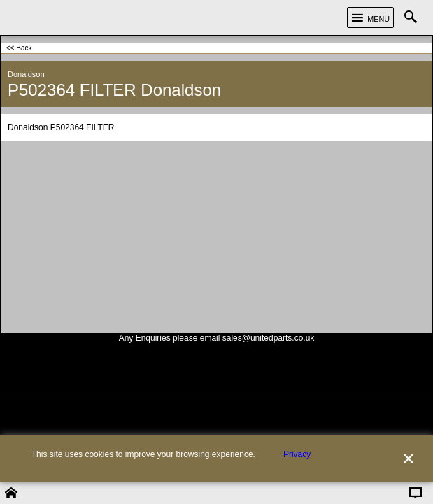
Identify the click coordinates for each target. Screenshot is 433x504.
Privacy (297, 477)
